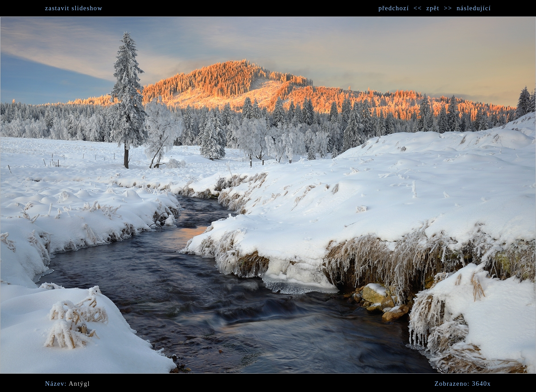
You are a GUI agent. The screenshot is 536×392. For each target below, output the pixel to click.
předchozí (394, 8)
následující (474, 8)
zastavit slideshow (74, 8)
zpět (433, 8)
